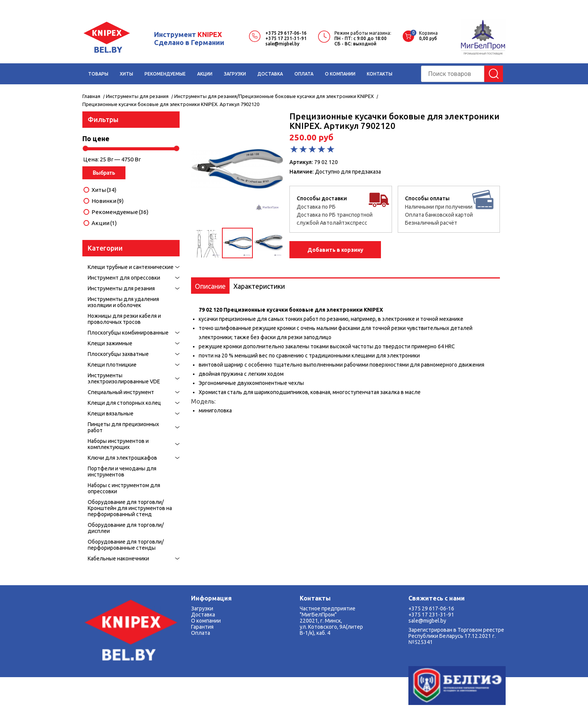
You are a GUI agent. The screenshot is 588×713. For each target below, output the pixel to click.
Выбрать (104, 173)
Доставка (203, 615)
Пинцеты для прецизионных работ (123, 427)
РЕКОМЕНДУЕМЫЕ (165, 74)
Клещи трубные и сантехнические (131, 267)
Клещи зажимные (110, 343)
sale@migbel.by (282, 44)
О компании (206, 621)
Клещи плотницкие (112, 365)
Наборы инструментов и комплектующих (118, 444)
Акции (104, 223)
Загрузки (202, 608)
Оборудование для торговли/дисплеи (126, 528)
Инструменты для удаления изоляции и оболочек (123, 302)
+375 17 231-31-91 (286, 38)
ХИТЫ (126, 74)
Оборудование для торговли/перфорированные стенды (126, 545)
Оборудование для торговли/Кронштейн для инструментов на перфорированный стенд (130, 508)
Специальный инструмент (121, 392)
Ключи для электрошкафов (122, 458)
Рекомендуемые (120, 212)
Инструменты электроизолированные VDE (124, 378)
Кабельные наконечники (118, 558)
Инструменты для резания (121, 288)
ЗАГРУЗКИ (235, 74)
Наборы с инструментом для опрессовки (124, 488)
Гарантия (202, 627)
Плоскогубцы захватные (118, 354)
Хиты (104, 190)
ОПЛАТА (304, 74)
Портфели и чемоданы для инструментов (122, 472)
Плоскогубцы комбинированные (128, 333)
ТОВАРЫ (98, 74)
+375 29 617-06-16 (286, 33)
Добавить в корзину (335, 250)
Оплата (201, 633)
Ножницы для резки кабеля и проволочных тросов (124, 319)
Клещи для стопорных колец (124, 403)
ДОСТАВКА (270, 74)
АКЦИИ (205, 74)
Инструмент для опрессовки (124, 278)
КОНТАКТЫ (380, 74)
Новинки (108, 201)
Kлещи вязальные (111, 414)
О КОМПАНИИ (340, 74)
